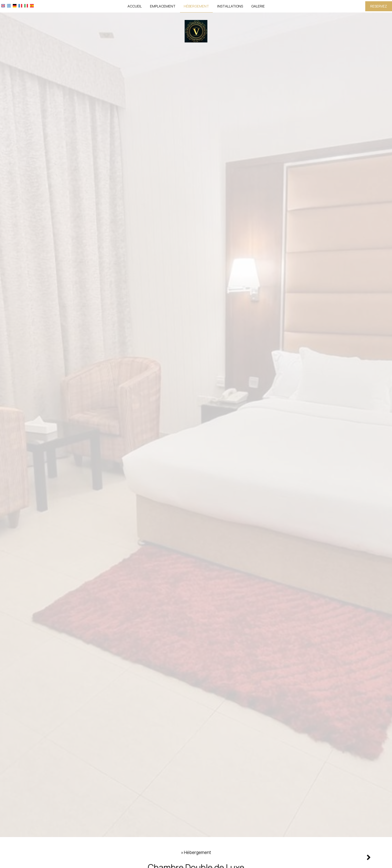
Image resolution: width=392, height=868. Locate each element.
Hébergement (196, 6)
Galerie (258, 6)
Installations (230, 6)
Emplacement (163, 6)
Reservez (379, 6)
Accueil (135, 6)
